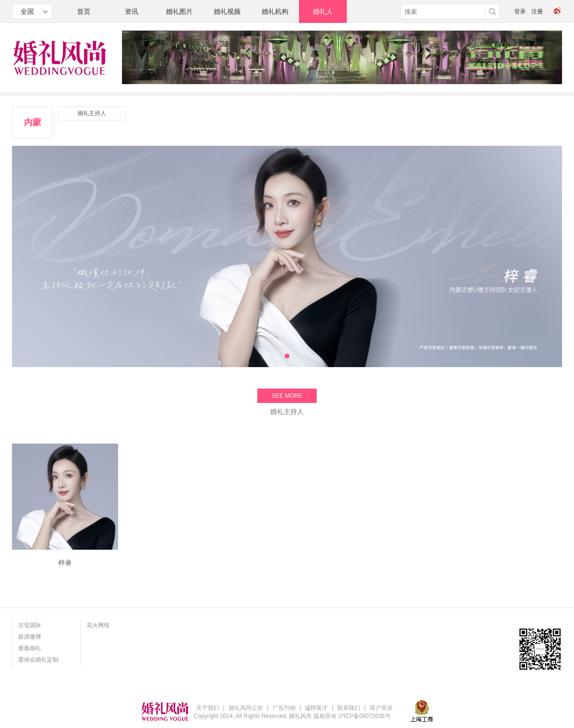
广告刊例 (284, 708)
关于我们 (208, 708)
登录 (520, 11)
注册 (537, 11)
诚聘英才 (316, 708)
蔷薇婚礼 (30, 648)
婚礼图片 (179, 11)
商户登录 (381, 708)
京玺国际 (30, 625)
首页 (84, 11)
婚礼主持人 (92, 113)
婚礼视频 (227, 11)
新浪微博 (30, 637)
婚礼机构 (275, 11)
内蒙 (33, 122)
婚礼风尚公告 (246, 708)
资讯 (132, 11)
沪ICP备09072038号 (364, 716)
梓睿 (65, 563)
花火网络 (98, 625)
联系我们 (349, 708)
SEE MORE (287, 396)
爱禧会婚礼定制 (38, 660)
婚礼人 (323, 11)
